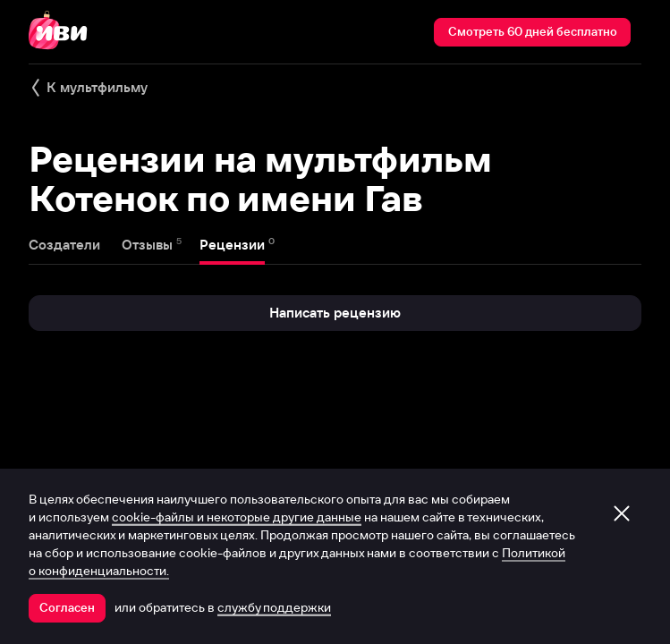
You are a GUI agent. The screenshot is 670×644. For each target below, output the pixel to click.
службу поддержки (274, 607)
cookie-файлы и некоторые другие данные (237, 517)
